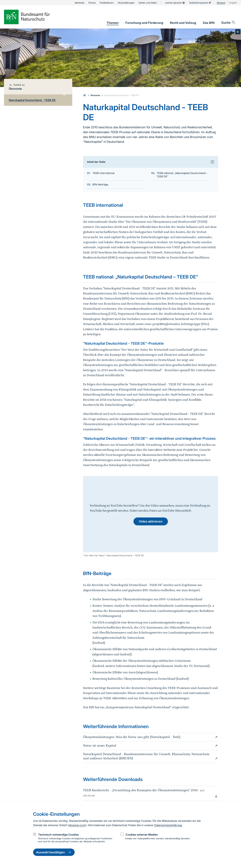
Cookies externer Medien (142, 835)
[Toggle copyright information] (238, 32)
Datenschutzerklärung (168, 825)
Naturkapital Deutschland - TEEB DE (122, 95)
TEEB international (103, 173)
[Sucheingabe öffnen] (228, 23)
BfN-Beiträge (100, 185)
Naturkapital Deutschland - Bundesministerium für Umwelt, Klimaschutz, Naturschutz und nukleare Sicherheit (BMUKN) (151, 756)
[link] (113, 23)
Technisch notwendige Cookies (58, 835)
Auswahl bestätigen (54, 852)
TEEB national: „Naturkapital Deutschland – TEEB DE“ (182, 175)
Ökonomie (95, 95)
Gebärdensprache (200, 3)
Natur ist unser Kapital (151, 746)
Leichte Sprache (175, 3)
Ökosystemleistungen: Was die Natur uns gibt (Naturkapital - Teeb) (151, 737)
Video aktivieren (151, 521)
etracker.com (77, 825)
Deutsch (221, 3)
